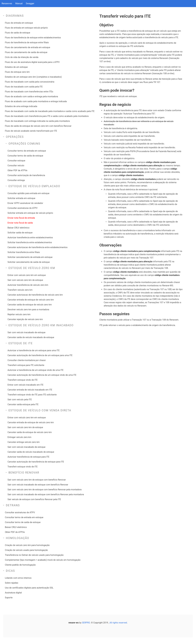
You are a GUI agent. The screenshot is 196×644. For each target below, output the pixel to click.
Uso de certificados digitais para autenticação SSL (29, 588)
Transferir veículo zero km (20, 290)
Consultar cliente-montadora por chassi (27, 360)
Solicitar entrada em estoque (21, 198)
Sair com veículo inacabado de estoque (26, 332)
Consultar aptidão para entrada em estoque (28, 193)
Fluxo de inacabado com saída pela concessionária (30, 82)
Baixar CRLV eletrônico (18, 228)
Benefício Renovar (24, 473)
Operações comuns (24, 144)
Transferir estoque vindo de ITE (23, 380)
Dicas (10, 571)
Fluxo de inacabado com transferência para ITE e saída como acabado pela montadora (47, 116)
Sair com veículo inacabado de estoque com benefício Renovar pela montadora (46, 494)
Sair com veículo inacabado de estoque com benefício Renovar (38, 485)
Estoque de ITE (21, 343)
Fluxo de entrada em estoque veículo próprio (26, 28)
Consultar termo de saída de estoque (25, 156)
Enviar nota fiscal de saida (20, 223)
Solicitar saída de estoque (20, 233)
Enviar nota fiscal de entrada (21, 218)
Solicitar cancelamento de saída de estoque (29, 262)
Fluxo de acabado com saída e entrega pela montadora (31, 96)
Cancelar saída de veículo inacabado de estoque (31, 337)
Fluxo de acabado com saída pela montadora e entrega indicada (36, 101)
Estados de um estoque (16, 67)
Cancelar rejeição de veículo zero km (25, 319)
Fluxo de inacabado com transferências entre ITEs (29, 92)
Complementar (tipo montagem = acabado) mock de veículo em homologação (43, 560)
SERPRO (86, 623)
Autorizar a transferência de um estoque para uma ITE (33, 350)
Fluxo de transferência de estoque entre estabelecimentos (33, 38)
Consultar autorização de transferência (26, 175)
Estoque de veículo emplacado (34, 186)
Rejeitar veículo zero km (19, 314)
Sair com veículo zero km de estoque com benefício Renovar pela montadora (45, 490)
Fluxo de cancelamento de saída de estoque (26, 52)
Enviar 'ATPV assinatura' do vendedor (25, 203)
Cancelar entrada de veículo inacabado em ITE (30, 390)
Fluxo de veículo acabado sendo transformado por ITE (31, 131)
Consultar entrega (16, 180)
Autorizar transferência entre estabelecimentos (30, 238)
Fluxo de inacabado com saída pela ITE (24, 87)
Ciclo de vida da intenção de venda (22, 57)
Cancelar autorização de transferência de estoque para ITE (36, 462)
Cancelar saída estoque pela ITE (23, 404)
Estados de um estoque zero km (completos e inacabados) (33, 77)
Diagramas (15, 16)
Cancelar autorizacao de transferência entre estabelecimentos (37, 247)
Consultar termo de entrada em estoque (27, 151)
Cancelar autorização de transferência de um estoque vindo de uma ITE (42, 375)
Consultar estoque (16, 161)
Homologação (17, 538)
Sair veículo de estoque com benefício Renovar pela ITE (34, 499)
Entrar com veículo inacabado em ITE (25, 385)
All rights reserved (118, 623)
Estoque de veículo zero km (32, 268)
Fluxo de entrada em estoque (19, 23)
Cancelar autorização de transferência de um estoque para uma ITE (40, 355)
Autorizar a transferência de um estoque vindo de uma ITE (35, 370)
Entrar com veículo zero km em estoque (27, 275)
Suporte (9, 598)
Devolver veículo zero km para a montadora (28, 310)
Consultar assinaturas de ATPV (22, 208)
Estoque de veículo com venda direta (40, 410)
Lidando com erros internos (18, 578)
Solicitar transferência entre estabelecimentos (30, 242)
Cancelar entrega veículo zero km (24, 442)
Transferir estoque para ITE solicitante (26, 365)
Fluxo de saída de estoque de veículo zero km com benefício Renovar (38, 126)
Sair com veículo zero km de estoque (25, 280)
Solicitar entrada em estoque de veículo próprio (30, 213)
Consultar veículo (16, 166)
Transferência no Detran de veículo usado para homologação (34, 555)
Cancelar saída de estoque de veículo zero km (30, 305)
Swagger (30, 3)
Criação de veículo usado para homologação (26, 550)
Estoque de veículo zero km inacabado (41, 325)
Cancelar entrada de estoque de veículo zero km (31, 300)
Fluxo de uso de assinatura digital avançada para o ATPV (32, 62)
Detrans (13, 505)
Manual (19, 3)
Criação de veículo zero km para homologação (27, 545)
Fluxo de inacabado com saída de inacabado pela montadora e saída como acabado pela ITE (50, 111)
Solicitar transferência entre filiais (24, 252)
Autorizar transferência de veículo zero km (28, 285)
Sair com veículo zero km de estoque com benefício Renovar (37, 480)
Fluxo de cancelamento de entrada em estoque (27, 47)
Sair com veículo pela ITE (20, 400)
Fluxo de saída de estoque (17, 33)
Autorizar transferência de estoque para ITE (28, 457)
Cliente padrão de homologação (20, 565)
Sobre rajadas (12, 583)
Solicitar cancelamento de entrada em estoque (30, 257)
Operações (15, 137)
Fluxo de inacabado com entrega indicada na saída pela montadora (37, 121)
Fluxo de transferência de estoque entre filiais (27, 42)
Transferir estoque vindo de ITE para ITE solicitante (32, 395)
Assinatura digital (13, 593)
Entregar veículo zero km (19, 437)
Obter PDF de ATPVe (17, 170)
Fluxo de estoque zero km (17, 72)
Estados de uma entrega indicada (21, 106)
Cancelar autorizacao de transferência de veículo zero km (35, 295)
